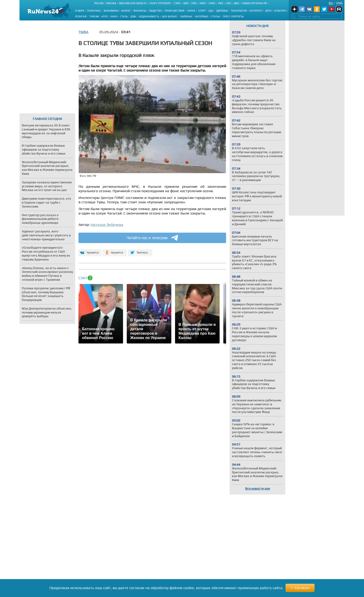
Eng (340, 3)
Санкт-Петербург (160, 3)
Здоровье (222, 11)
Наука (191, 11)
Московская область (133, 3)
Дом (133, 16)
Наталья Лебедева (107, 225)
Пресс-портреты (233, 16)
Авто (268, 11)
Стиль (124, 16)
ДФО (236, 3)
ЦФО (186, 3)
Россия (99, 3)
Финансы (140, 11)
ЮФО (203, 3)
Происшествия (174, 11)
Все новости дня (258, 488)
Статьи (216, 16)
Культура (280, 11)
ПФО (194, 3)
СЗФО (177, 3)
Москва (111, 3)
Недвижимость (149, 16)
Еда (211, 11)
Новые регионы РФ (254, 3)
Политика (94, 11)
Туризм (94, 16)
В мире (80, 11)
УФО (221, 3)
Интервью (202, 16)
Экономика (111, 11)
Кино (114, 16)
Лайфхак (186, 16)
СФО (228, 3)
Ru (331, 3)
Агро (104, 16)
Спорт (202, 11)
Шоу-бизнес (170, 16)
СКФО (212, 3)
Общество (155, 11)
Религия (81, 16)
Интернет (256, 11)
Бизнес (126, 11)
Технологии (239, 11)
